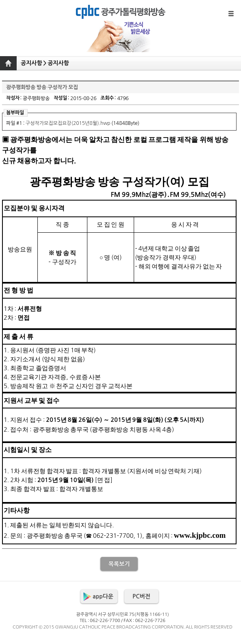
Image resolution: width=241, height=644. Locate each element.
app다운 (103, 596)
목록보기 (119, 564)
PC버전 (141, 596)
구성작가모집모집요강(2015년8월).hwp (68, 123)
